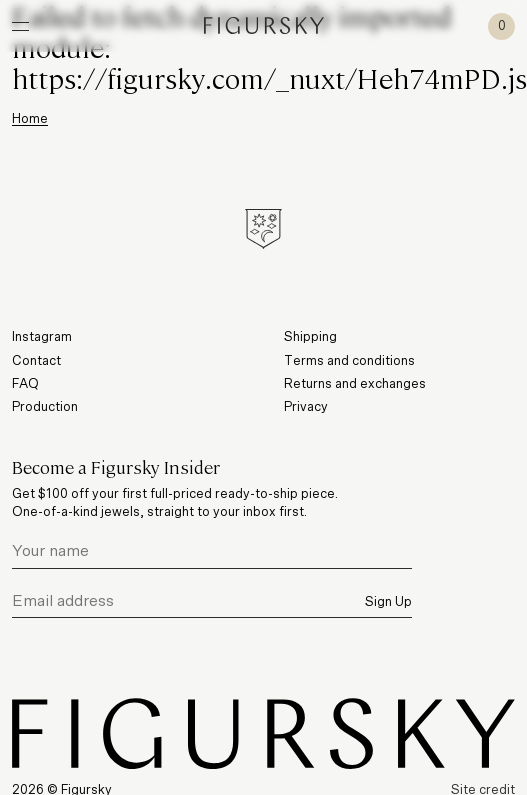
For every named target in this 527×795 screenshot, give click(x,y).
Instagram (42, 337)
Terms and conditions (349, 361)
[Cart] (501, 26)
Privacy (306, 407)
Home (30, 119)
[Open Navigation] (20, 26)
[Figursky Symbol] (263, 229)
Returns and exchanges (355, 384)
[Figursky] (264, 25)
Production (45, 407)
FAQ (25, 384)
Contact (36, 361)
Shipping (310, 337)
